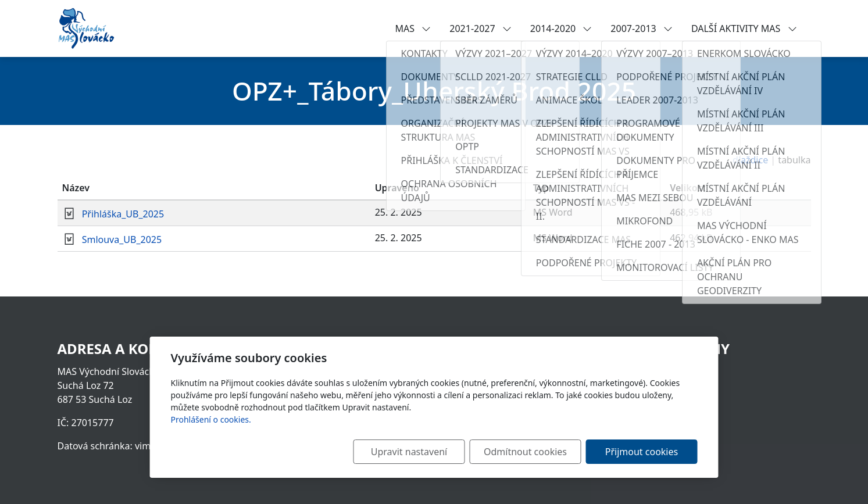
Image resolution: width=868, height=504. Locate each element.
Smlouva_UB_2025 (122, 240)
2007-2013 (642, 28)
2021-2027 (481, 28)
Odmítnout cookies (525, 452)
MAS (413, 28)
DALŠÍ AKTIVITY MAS (744, 28)
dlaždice (750, 160)
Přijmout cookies (642, 452)
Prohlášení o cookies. (211, 419)
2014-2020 (561, 28)
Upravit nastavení (409, 452)
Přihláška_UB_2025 (123, 214)
